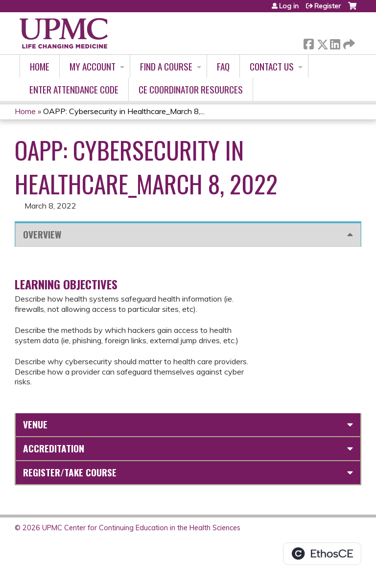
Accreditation (54, 448)
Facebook (308, 42)
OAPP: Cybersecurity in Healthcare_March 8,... (124, 111)
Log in (289, 6)
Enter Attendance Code (74, 89)
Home (40, 66)
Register (328, 6)
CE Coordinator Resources (191, 89)
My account (93, 66)
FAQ (223, 66)
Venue (35, 424)
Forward (348, 42)
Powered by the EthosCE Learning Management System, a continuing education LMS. (322, 554)
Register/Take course (70, 472)
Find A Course (166, 66)
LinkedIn (335, 42)
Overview (42, 234)
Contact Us (272, 66)
